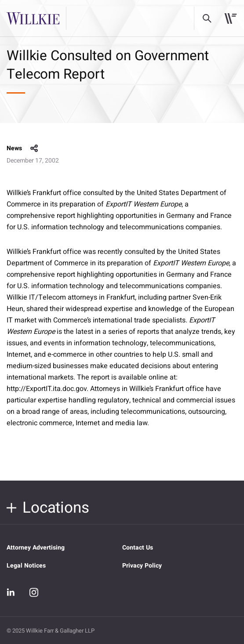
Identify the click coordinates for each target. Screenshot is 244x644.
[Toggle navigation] (231, 18)
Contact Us (138, 548)
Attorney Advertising (36, 548)
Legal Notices (26, 566)
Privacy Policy (142, 566)
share (34, 148)
